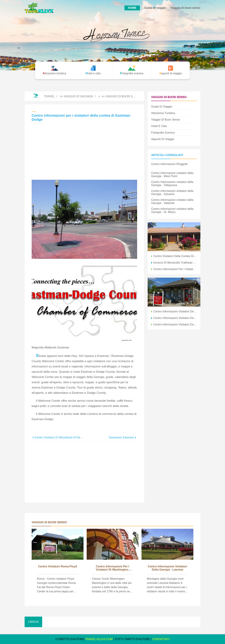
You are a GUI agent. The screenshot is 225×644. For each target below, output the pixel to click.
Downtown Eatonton (122, 437)
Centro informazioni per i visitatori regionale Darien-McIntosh (175, 269)
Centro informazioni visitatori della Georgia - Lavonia (168, 568)
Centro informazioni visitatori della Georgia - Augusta (175, 324)
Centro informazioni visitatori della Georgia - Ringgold (175, 311)
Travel (49, 96)
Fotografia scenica (163, 133)
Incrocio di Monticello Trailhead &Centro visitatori (175, 263)
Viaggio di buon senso (185, 8)
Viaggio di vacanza (78, 96)
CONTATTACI (161, 639)
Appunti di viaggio (163, 139)
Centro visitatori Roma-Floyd (58, 566)
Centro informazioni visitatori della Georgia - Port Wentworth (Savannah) (175, 318)
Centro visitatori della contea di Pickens (175, 256)
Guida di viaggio (155, 8)
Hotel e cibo (159, 126)
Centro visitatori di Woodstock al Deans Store (60, 437)
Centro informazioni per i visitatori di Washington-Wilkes (112, 568)
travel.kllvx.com (99, 639)
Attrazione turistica (163, 113)
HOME (132, 8)
